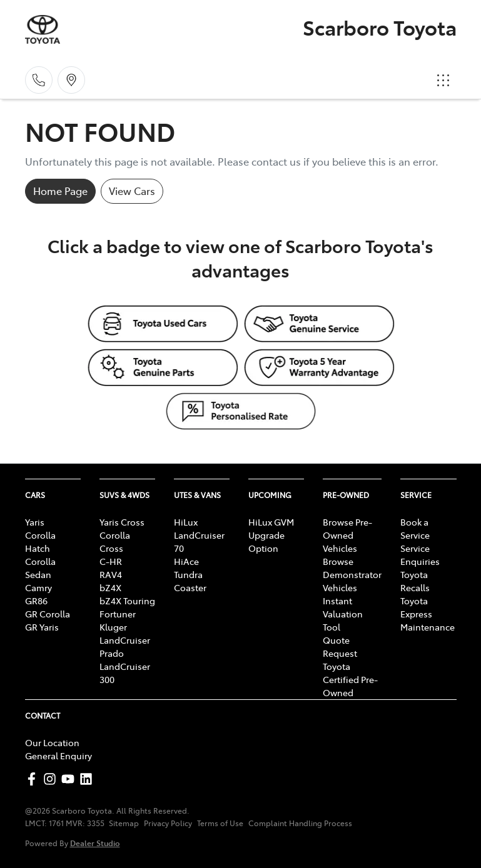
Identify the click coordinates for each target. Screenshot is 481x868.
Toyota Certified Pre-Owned (350, 679)
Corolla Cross (115, 541)
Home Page (60, 191)
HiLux (186, 522)
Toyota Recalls (415, 581)
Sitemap (124, 823)
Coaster (190, 587)
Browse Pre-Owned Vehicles (347, 535)
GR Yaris (42, 627)
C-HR (111, 561)
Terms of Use (220, 823)
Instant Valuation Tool (343, 614)
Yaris (35, 522)
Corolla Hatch (40, 541)
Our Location (52, 742)
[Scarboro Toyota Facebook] (34, 779)
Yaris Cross (122, 522)
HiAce (186, 561)
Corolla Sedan (40, 568)
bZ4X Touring (127, 601)
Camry (38, 587)
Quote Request (340, 646)
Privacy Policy (168, 823)
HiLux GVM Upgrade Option (271, 535)
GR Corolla (48, 614)
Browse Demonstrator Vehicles (352, 574)
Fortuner (118, 614)
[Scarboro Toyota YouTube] (70, 779)
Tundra (188, 574)
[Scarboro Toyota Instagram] (52, 779)
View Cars (132, 191)
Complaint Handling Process (300, 823)
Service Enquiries (420, 555)
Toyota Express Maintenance (428, 614)
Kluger (113, 627)
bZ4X (110, 587)
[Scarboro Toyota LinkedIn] (89, 779)
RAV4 (111, 574)
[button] (443, 80)
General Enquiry (58, 756)
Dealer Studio (95, 843)
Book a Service (415, 528)
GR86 (36, 601)
